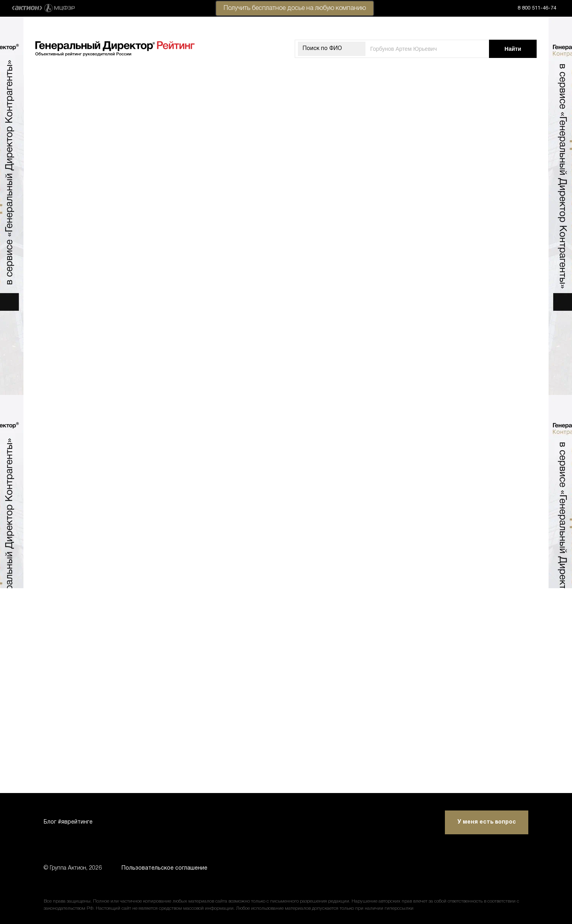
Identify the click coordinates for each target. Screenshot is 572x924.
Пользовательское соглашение (164, 868)
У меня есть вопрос (487, 822)
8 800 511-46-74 (537, 8)
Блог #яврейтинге (68, 822)
